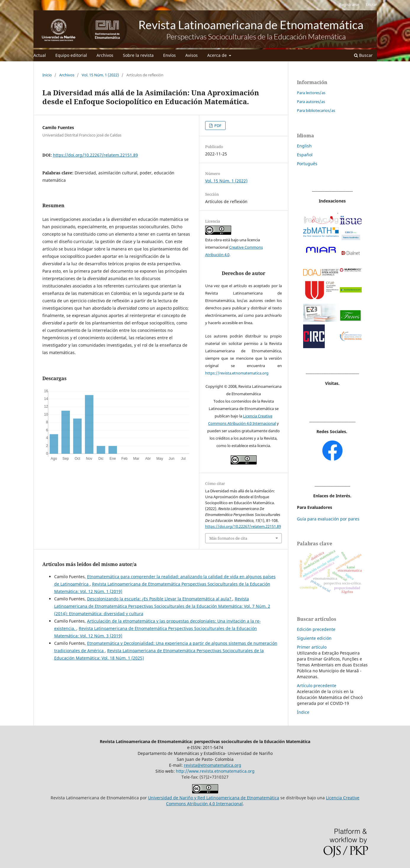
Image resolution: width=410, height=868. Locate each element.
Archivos (105, 55)
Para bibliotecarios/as (316, 110)
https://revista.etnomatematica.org (237, 373)
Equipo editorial (71, 55)
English (304, 146)
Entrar (371, 4)
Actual (40, 55)
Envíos (169, 55)
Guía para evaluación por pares (328, 519)
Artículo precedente (317, 685)
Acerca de (218, 55)
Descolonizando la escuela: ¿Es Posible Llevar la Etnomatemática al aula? (160, 599)
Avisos (192, 55)
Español (305, 155)
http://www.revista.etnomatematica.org (215, 771)
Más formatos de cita (228, 538)
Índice (303, 712)
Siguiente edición (314, 638)
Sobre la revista (138, 55)
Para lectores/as (311, 93)
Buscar (363, 55)
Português (307, 164)
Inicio (47, 75)
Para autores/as (311, 102)
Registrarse (349, 4)
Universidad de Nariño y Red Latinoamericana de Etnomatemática (214, 798)
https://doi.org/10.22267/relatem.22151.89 (95, 155)
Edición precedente (316, 629)
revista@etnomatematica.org (213, 765)
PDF (217, 126)
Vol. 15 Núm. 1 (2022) (100, 75)
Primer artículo (312, 647)
